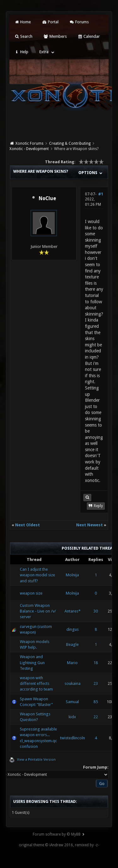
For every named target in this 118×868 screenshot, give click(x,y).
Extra (44, 52)
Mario (72, 663)
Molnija (72, 575)
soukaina (73, 683)
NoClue (47, 199)
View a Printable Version (36, 760)
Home (23, 22)
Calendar (89, 36)
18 (96, 663)
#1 (101, 194)
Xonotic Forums (29, 143)
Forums (79, 22)
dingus (73, 629)
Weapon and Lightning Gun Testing (32, 662)
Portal (50, 22)
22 (96, 717)
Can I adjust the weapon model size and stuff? (37, 575)
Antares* (73, 611)
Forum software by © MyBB (57, 834)
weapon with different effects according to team (36, 683)
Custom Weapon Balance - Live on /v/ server (38, 611)
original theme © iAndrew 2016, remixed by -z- (59, 845)
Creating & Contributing (70, 143)
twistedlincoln (73, 738)
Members (55, 36)
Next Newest (90, 525)
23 (96, 683)
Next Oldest (28, 525)
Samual (72, 702)
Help (21, 52)
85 (96, 702)
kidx (72, 717)
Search (23, 36)
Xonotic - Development (29, 149)
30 (96, 611)
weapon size (31, 593)
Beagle (72, 644)
